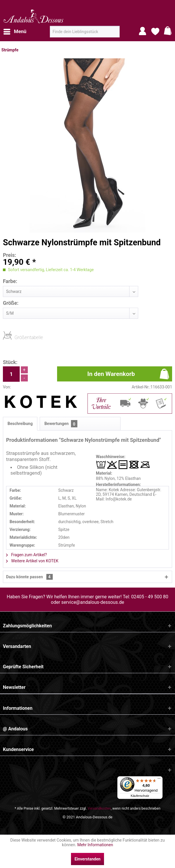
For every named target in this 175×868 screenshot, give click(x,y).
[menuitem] (15, 32)
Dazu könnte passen (29, 577)
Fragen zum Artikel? (27, 555)
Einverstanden (87, 859)
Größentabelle (16, 337)
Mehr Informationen (95, 845)
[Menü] (159, 780)
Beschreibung (20, 424)
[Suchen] (113, 34)
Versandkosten (99, 808)
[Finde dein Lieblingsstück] (85, 32)
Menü (15, 31)
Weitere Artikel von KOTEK (32, 561)
